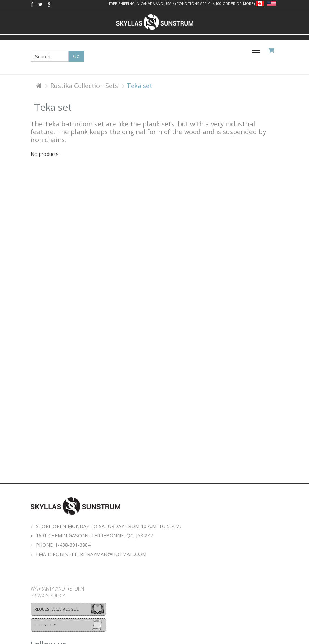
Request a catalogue (56, 609)
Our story (45, 625)
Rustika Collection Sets (84, 86)
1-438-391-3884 (73, 545)
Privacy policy (48, 596)
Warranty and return (57, 589)
